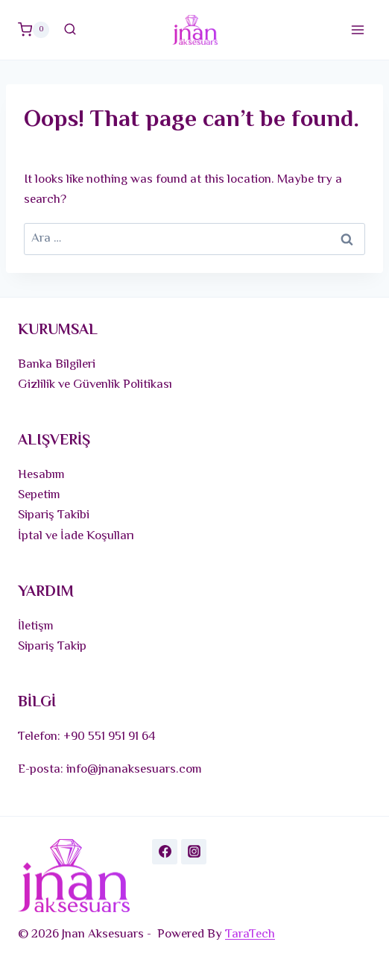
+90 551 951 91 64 (110, 737)
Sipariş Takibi (54, 515)
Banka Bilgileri (57, 365)
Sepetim (39, 495)
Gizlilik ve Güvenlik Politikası (95, 385)
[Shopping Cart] (34, 30)
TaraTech (250, 935)
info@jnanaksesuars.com (134, 770)
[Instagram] (194, 852)
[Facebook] (165, 852)
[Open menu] (357, 29)
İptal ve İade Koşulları (76, 536)
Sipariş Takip (52, 647)
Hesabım (41, 475)
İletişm (36, 626)
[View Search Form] (70, 30)
